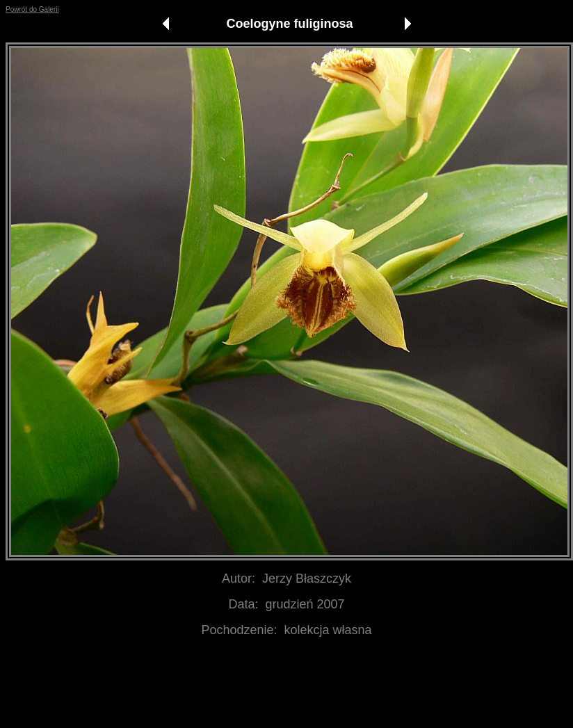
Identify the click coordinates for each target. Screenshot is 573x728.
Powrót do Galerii (32, 9)
